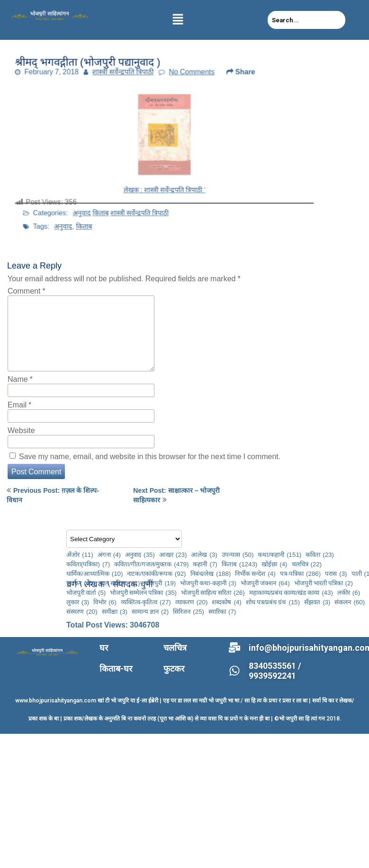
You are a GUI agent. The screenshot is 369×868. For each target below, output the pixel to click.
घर (104, 648)
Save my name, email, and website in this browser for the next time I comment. (150, 456)
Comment (27, 291)
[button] (178, 20)
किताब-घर (116, 669)
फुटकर (174, 669)
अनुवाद (112, 193)
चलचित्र (175, 648)
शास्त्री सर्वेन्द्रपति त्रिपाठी (131, 81)
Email (19, 405)
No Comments (186, 81)
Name (20, 379)
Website (21, 430)
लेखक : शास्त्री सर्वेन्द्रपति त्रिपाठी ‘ (165, 180)
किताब (124, 193)
